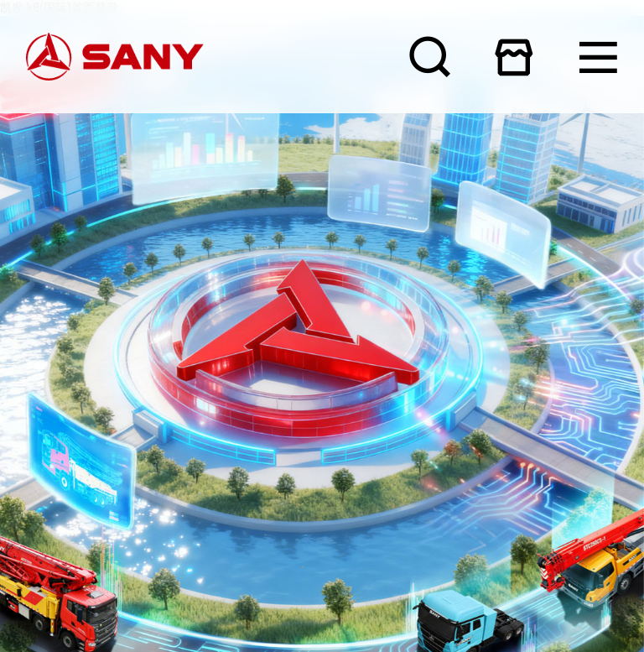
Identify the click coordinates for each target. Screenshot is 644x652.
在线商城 (514, 57)
